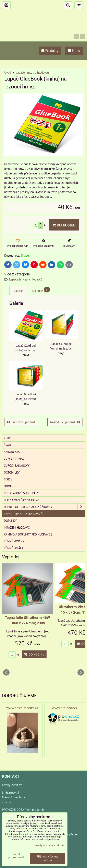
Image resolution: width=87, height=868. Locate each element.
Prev (6, 673)
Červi (8, 438)
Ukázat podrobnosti (16, 856)
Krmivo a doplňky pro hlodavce (28, 534)
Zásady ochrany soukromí (49, 845)
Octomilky (12, 472)
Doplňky (10, 521)
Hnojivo (10, 486)
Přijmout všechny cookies (47, 858)
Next (81, 673)
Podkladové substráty (21, 493)
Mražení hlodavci (17, 527)
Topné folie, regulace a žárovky (44, 507)
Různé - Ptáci (13, 548)
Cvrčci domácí (15, 459)
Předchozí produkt (21, 422)
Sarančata (12, 452)
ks (14, 655)
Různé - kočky (14, 541)
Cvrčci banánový (17, 465)
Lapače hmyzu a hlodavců (26, 279)
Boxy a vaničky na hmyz (21, 500)
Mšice (8, 479)
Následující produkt (65, 422)
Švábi (8, 445)
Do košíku (64, 225)
